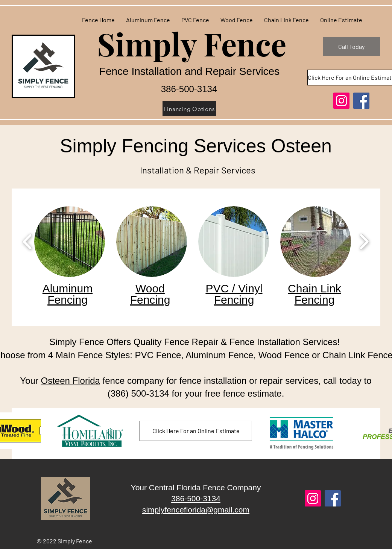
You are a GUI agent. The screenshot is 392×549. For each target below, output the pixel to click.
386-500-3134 (196, 498)
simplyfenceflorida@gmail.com (196, 510)
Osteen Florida (71, 381)
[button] (70, 242)
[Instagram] (341, 101)
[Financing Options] (189, 109)
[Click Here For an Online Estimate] (196, 431)
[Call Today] (351, 47)
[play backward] (28, 242)
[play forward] (364, 242)
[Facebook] (361, 101)
